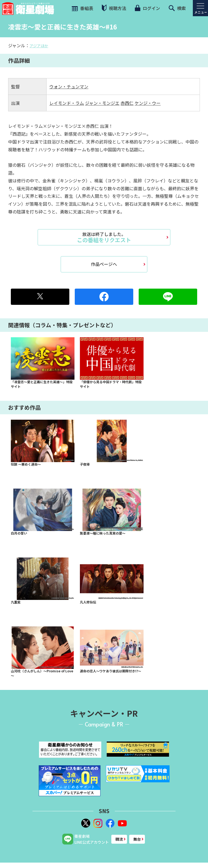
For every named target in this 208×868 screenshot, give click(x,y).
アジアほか (39, 46)
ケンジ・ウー (148, 103)
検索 (177, 8)
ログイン (147, 8)
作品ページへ (104, 264)
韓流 (119, 839)
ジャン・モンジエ (102, 103)
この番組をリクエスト (104, 237)
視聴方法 (114, 8)
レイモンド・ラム (67, 103)
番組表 (82, 8)
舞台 (137, 839)
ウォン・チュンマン (69, 86)
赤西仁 (127, 103)
